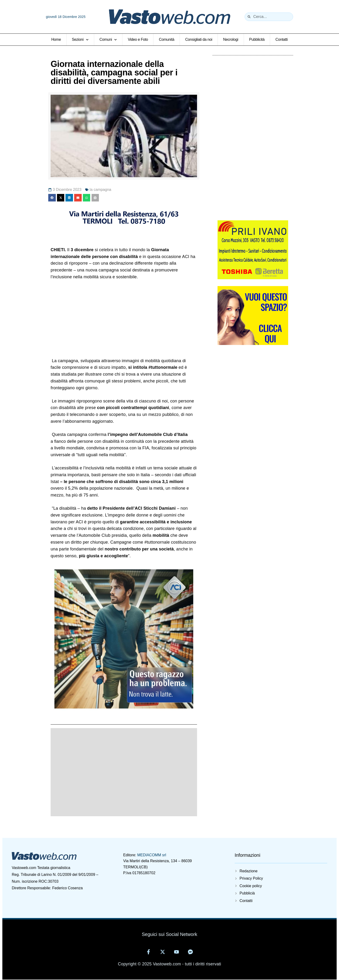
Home (56, 39)
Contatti (282, 39)
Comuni (108, 40)
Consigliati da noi (199, 39)
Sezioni (80, 40)
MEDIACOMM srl (152, 855)
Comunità (167, 39)
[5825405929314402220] (253, 278)
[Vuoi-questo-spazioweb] (253, 343)
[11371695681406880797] (124, 226)
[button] (52, 198)
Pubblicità (257, 39)
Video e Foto (138, 39)
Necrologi (231, 39)
